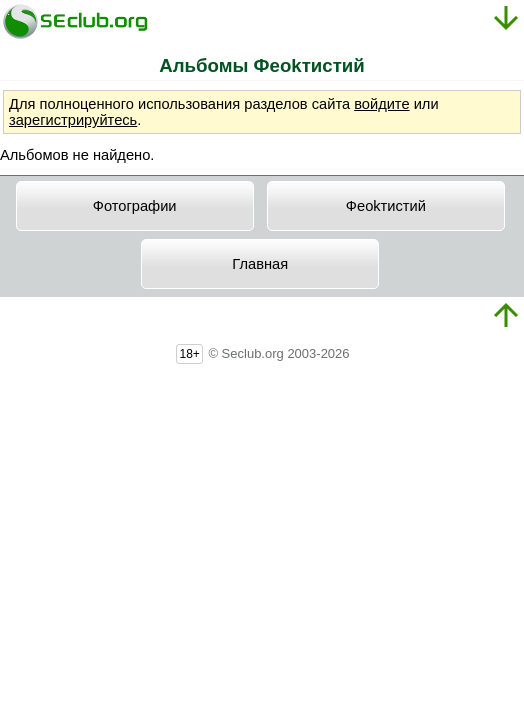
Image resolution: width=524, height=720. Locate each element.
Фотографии (135, 206)
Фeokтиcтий (386, 206)
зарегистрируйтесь (73, 120)
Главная (260, 264)
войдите (381, 104)
